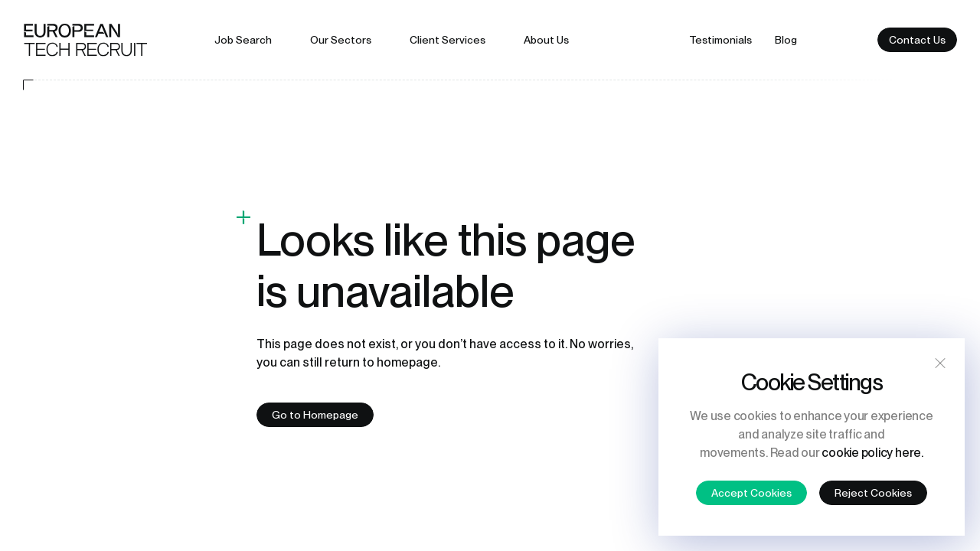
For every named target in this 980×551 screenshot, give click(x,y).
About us (546, 40)
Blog (786, 40)
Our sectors (341, 40)
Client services (448, 40)
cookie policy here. (872, 453)
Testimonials (720, 40)
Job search (243, 40)
